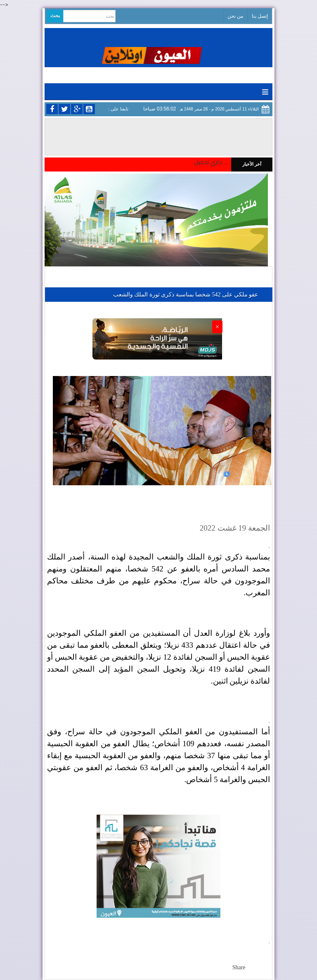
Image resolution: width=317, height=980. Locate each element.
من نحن (235, 16)
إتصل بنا (260, 16)
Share (239, 967)
